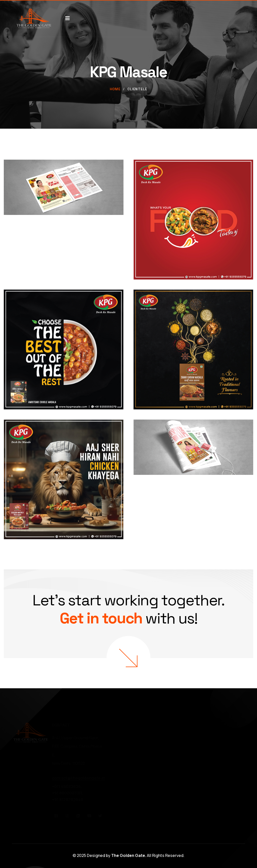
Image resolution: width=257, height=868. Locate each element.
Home (115, 89)
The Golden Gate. (129, 855)
